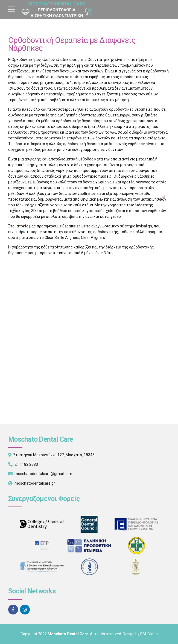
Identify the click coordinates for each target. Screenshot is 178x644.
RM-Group (149, 634)
